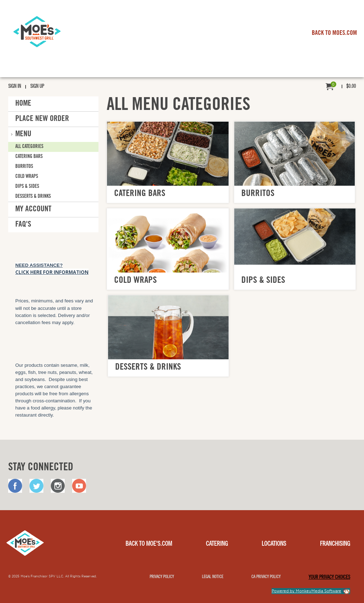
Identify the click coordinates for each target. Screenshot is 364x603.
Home (23, 104)
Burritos (24, 167)
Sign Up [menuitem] (37, 87)
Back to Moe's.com (149, 544)
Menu (23, 134)
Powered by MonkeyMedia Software (306, 591)
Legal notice (213, 577)
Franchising (335, 544)
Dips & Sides (27, 187)
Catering (217, 544)
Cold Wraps (27, 177)
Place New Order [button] (42, 119)
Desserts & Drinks (33, 197)
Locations (274, 544)
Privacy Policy (162, 577)
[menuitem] (341, 87)
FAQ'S (23, 225)
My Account (33, 210)
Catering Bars (29, 157)
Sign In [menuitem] (15, 87)
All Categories (29, 147)
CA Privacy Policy (266, 577)
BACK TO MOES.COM (334, 33)
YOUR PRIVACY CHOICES (329, 578)
